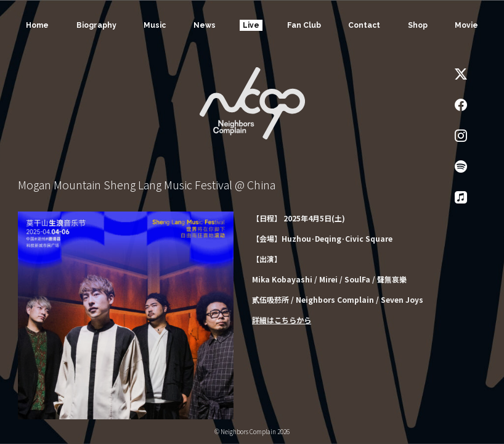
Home (37, 25)
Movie (467, 25)
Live (251, 25)
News (204, 25)
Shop (418, 25)
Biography (96, 25)
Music (154, 25)
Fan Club (304, 25)
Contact (364, 25)
